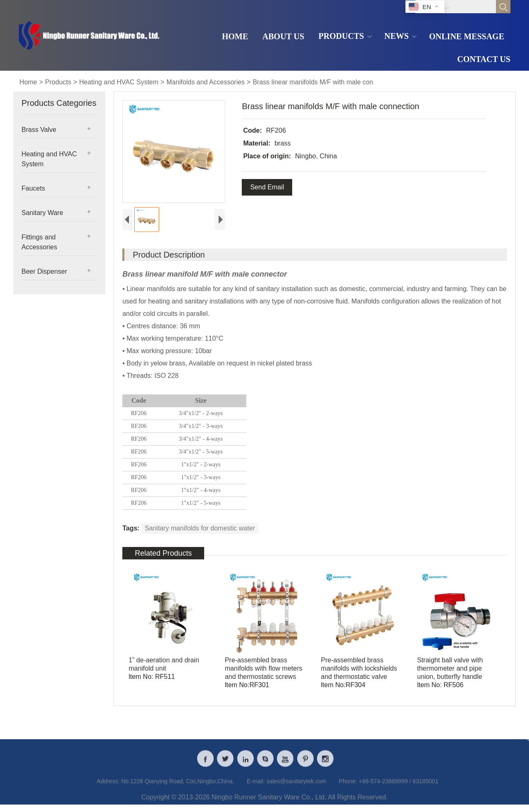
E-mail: (256, 786)
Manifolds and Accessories (206, 82)
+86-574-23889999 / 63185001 (399, 786)
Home (28, 82)
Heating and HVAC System (119, 82)
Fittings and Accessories (39, 242)
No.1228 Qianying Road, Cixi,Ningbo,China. (178, 786)
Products (58, 82)
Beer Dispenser (44, 271)
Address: (108, 786)
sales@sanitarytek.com (297, 786)
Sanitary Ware (42, 213)
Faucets (33, 188)
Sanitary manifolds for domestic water (200, 528)
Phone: (348, 786)
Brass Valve (39, 130)
